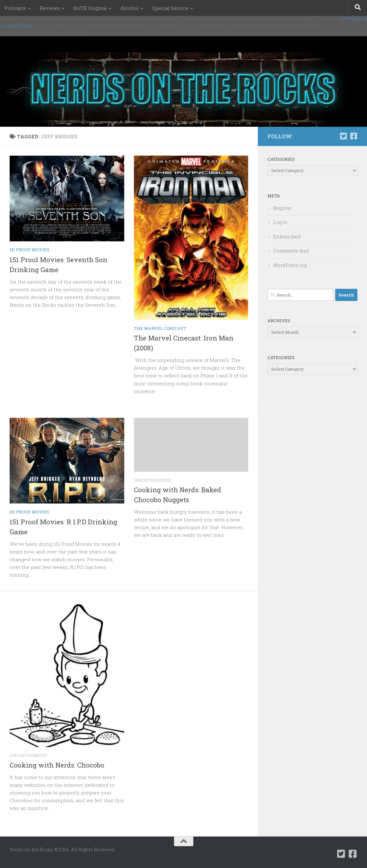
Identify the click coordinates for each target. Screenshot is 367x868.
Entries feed (287, 237)
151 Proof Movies (30, 250)
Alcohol (130, 8)
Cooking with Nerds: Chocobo (57, 765)
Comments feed (291, 251)
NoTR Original (90, 8)
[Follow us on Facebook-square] (354, 136)
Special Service (170, 8)
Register (283, 208)
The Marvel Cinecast (160, 328)
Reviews (50, 8)
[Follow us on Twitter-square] (343, 136)
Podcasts (15, 8)
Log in (280, 222)
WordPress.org (290, 265)
